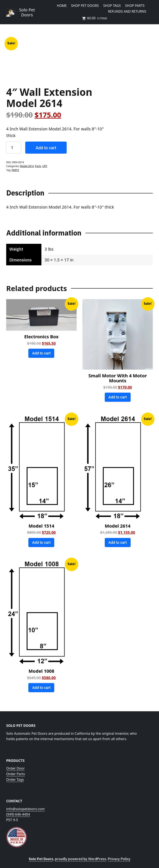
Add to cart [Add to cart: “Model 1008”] (41, 688)
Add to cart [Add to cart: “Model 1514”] (41, 542)
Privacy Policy (119, 859)
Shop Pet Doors (85, 6)
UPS (45, 166)
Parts (38, 166)
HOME (62, 6)
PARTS (15, 170)
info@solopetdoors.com (25, 809)
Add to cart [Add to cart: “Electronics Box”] (41, 353)
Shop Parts (135, 6)
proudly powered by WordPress (81, 859)
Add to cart (46, 148)
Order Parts (16, 774)
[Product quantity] (14, 147)
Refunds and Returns (127, 11)
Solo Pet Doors (27, 12)
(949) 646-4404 (18, 814)
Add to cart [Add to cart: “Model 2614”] (118, 542)
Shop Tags (112, 6)
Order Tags (15, 779)
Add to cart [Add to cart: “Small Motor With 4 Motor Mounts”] (118, 397)
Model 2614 (27, 166)
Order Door (15, 768)
